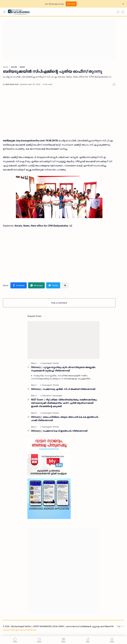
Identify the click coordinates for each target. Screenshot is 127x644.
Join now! (71, 4)
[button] (118, 12)
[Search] (123, 12)
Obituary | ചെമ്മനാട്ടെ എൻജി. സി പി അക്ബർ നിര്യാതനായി (63, 389)
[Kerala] (56, 363)
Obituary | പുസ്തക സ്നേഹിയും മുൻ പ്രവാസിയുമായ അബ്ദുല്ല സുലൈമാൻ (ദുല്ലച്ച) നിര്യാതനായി (63, 369)
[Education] (47, 396)
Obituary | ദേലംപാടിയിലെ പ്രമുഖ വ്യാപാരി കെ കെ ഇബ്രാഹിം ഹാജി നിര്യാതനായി (65, 419)
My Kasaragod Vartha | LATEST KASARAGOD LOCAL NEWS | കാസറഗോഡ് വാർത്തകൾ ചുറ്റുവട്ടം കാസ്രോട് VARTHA (65, 626)
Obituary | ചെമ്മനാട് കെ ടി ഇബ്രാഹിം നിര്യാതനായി (59, 431)
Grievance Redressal (27, 630)
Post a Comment (59, 303)
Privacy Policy (9, 630)
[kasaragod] (47, 363)
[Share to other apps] (65, 285)
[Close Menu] (123, 4)
